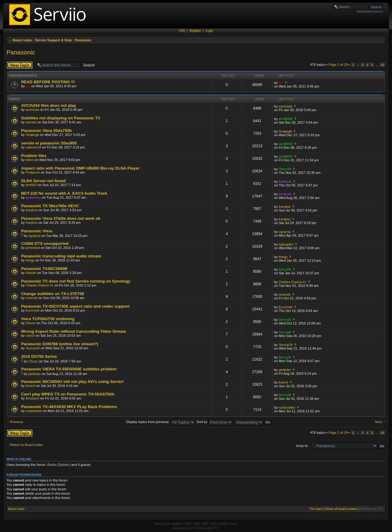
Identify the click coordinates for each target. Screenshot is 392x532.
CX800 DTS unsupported (45, 244)
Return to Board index (26, 445)
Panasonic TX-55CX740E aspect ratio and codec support (75, 306)
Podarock (33, 172)
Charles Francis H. (40, 285)
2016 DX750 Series (39, 356)
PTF (215, 528)
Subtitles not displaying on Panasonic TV (61, 118)
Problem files (34, 156)
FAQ (182, 31)
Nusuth (31, 273)
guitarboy (33, 197)
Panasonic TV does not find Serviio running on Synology (76, 281)
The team (316, 509)
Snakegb (32, 135)
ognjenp (34, 236)
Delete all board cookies (341, 509)
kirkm (30, 160)
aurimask (33, 110)
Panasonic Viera (37, 231)
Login (209, 31)
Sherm (31, 323)
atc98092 (286, 119)
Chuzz (33, 361)
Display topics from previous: (161, 422)
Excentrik (33, 310)
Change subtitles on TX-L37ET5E (53, 294)
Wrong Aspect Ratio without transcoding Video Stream (74, 331)
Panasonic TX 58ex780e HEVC (50, 206)
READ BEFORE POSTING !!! (48, 82)
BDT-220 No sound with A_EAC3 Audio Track (64, 193)
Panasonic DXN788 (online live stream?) (60, 344)
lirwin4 (30, 386)
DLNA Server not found (43, 181)
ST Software (199, 528)
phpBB (176, 524)
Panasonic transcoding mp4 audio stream (61, 256)
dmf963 (31, 185)
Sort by (215, 422)
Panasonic (83, 40)
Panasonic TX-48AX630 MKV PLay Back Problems (69, 407)
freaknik (285, 182)
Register (195, 31)
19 (382, 65)
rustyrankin (34, 411)
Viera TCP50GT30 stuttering (48, 319)
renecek (32, 298)
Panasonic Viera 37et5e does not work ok (61, 218)
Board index (22, 40)
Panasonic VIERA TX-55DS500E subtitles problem (69, 369)
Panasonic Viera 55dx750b (46, 131)
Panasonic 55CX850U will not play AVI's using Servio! (72, 382)
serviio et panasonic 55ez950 (49, 143)
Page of (338, 65)
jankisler (35, 374)
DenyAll (285, 169)
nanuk (30, 335)
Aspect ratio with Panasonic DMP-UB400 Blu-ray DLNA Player (80, 168)
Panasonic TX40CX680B (44, 269)
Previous (17, 422)
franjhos (32, 210)
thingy (30, 260)
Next (378, 422)
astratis (31, 122)
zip (28, 86)
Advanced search (370, 11)
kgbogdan (286, 244)
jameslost (33, 248)
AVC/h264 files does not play (49, 105)
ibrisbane (33, 398)
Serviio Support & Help (53, 40)
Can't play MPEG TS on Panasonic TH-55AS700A (68, 394)
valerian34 (34, 147)
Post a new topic (20, 65)
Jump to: (302, 446)
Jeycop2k (33, 348)
